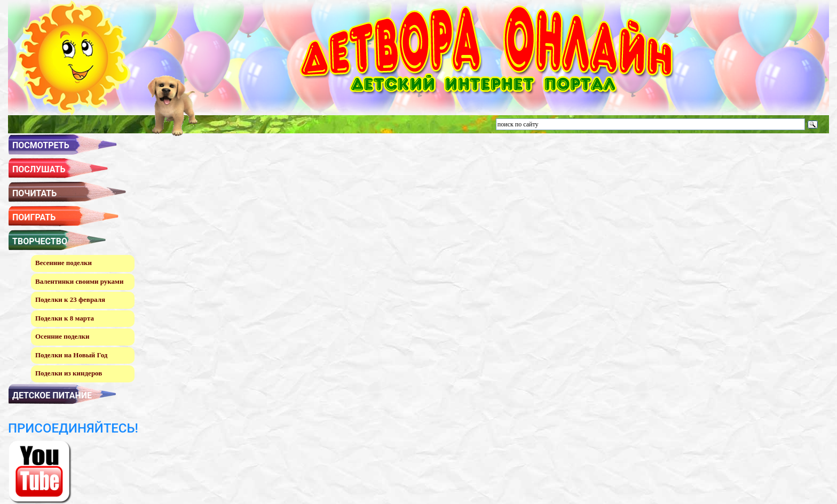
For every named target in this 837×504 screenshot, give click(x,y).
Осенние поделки (62, 336)
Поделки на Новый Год (71, 355)
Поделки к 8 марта (65, 318)
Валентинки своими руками (79, 281)
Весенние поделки (64, 263)
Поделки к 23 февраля (70, 299)
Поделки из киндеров (69, 373)
